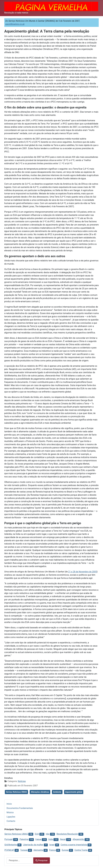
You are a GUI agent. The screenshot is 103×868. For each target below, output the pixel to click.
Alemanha (38, 850)
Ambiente (57, 792)
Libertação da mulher (33, 845)
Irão (48, 834)
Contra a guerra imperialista (74, 845)
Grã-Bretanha (11, 845)
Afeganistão (79, 839)
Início (9, 804)
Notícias (22, 781)
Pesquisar (42, 860)
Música (10, 812)
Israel (52, 845)
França (52, 850)
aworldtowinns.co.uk (15, 24)
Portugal (9, 839)
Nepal (63, 839)
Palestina (24, 839)
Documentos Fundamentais (20, 808)
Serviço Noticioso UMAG (16, 792)
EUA (37, 834)
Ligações (11, 817)
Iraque (38, 839)
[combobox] (20, 860)
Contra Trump (81, 850)
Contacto (11, 821)
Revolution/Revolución (67, 834)
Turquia (24, 850)
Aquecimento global (74, 792)
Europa (65, 850)
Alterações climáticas (40, 792)
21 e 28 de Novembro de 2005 (83, 572)
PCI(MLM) (9, 850)
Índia (51, 839)
